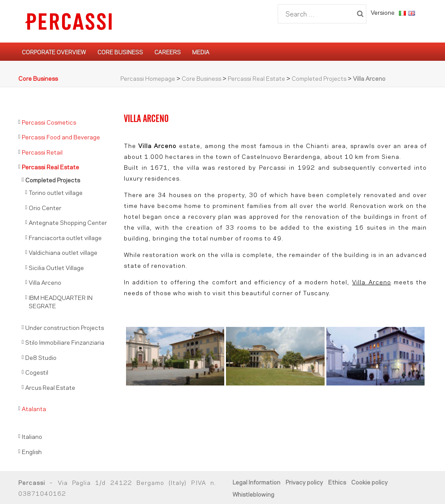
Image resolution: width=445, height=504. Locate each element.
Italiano (32, 436)
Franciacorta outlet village (65, 237)
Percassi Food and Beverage (61, 137)
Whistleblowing (253, 494)
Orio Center (45, 207)
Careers (168, 52)
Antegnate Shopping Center (68, 222)
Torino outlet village (56, 192)
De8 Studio (41, 357)
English (32, 451)
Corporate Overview (54, 52)
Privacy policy (304, 482)
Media (201, 52)
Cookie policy (369, 482)
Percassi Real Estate (256, 78)
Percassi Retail (42, 152)
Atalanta (34, 408)
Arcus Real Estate (50, 387)
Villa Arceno (371, 282)
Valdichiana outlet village (63, 252)
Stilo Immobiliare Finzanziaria (65, 342)
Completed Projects (319, 78)
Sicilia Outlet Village (56, 267)
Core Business (120, 52)
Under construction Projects (65, 327)
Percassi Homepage (148, 78)
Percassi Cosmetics (49, 122)
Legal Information (256, 482)
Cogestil (37, 372)
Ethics (337, 482)
